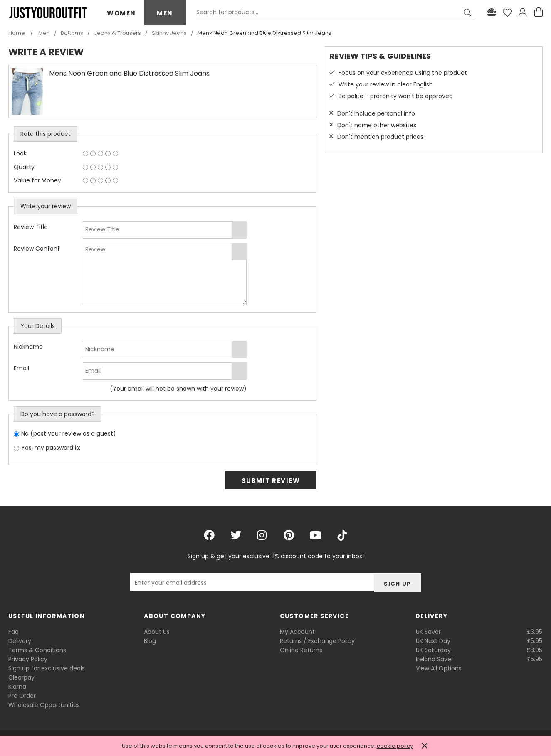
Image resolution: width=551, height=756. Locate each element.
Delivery (20, 641)
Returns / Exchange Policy (317, 641)
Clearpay (21, 677)
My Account (297, 632)
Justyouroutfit (48, 13)
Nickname (28, 347)
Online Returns (301, 650)
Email (21, 368)
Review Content (37, 249)
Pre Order (22, 696)
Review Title (31, 227)
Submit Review (271, 481)
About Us (157, 632)
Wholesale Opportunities (44, 705)
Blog (150, 641)
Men (165, 13)
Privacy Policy (28, 659)
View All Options (439, 668)
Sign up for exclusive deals (47, 668)
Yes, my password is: (51, 448)
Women (121, 13)
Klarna (17, 687)
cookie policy (395, 746)
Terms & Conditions (37, 650)
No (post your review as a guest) (69, 433)
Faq (14, 632)
